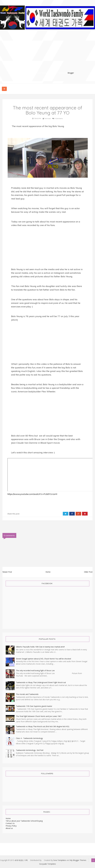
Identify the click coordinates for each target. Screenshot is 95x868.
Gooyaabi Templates (48, 864)
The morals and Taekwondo (27, 694)
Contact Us (10, 823)
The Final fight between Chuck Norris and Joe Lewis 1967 (39, 716)
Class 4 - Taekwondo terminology (29, 738)
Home (48, 572)
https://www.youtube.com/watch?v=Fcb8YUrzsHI (32, 494)
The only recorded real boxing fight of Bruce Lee (35, 670)
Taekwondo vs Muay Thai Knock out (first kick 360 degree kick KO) (43, 726)
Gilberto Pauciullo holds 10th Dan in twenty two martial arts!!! (40, 647)
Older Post (88, 572)
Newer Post (7, 572)
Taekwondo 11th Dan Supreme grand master (34, 706)
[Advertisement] (49, 54)
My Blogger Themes (78, 860)
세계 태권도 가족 (21, 860)
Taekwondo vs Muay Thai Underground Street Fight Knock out (41, 682)
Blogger (71, 73)
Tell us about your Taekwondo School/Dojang (24, 821)
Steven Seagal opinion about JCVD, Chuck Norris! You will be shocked (43, 659)
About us (9, 828)
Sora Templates (60, 860)
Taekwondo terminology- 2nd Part (30, 750)
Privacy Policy (11, 826)
